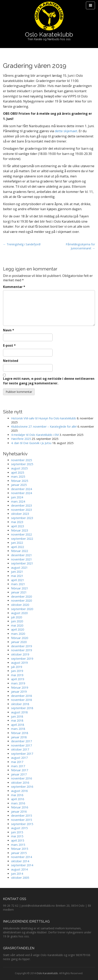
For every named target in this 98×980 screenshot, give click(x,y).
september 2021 (22, 563)
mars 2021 (18, 584)
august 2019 (19, 663)
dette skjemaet (66, 131)
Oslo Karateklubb (49, 34)
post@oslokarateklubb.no (38, 906)
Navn (9, 330)
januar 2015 (19, 853)
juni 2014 (17, 874)
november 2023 (21, 510)
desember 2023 (21, 505)
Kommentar (14, 287)
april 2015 (18, 840)
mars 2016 (18, 803)
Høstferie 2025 (21, 439)
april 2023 (18, 526)
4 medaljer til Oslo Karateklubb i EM (35, 435)
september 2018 (22, 708)
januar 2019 (19, 692)
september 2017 (22, 754)
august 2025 (19, 468)
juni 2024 (17, 497)
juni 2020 (17, 621)
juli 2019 (17, 667)
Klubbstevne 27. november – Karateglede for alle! (44, 427)
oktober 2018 (20, 704)
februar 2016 (20, 807)
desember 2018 (21, 696)
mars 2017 (18, 766)
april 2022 (18, 547)
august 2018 (19, 712)
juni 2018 (17, 716)
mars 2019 (18, 683)
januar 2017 (19, 774)
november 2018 (21, 700)
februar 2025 (20, 481)
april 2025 (18, 473)
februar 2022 (20, 551)
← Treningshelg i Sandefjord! (22, 244)
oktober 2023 (20, 514)
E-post (9, 345)
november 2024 (21, 493)
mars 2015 (18, 845)
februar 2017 (20, 770)
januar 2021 (19, 592)
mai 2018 (17, 720)
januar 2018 (19, 737)
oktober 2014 (20, 861)
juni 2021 (17, 572)
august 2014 (19, 869)
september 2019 (22, 659)
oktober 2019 (20, 654)
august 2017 (19, 758)
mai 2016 (17, 795)
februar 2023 (20, 530)
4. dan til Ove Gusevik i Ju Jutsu (31, 443)
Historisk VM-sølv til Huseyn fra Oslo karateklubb (44, 418)
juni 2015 (17, 832)
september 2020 (22, 609)
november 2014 (21, 857)
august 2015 (19, 828)
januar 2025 (19, 485)
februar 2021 (20, 588)
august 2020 (19, 613)
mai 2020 (17, 625)
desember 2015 (21, 816)
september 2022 (22, 539)
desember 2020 (21, 596)
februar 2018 (20, 733)
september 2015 (22, 824)
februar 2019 (20, 688)
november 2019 (21, 650)
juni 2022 (17, 543)
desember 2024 (21, 489)
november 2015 (21, 820)
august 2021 (19, 568)
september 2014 (22, 865)
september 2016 (22, 787)
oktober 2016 (20, 783)
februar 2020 (20, 638)
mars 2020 (18, 634)
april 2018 (18, 725)
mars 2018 (18, 729)
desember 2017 (21, 741)
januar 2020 (19, 642)
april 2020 (18, 629)
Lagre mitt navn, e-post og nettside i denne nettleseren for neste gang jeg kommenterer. (49, 381)
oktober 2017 (20, 749)
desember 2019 (21, 646)
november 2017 (21, 745)
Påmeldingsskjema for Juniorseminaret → (80, 246)
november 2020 (21, 601)
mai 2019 (17, 675)
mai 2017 (17, 762)
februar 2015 (20, 849)
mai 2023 (17, 522)
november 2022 (21, 534)
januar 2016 (19, 812)
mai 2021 (17, 576)
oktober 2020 (20, 605)
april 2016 (18, 799)
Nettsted (11, 361)
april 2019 (18, 679)
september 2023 (22, 518)
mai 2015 (17, 836)
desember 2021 (21, 555)
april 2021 (18, 580)
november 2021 (21, 559)
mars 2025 (18, 477)
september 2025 (22, 464)
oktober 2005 (20, 878)
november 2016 (21, 778)
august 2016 (19, 791)
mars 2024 (18, 501)
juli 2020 (17, 617)
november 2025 (21, 460)
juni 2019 (17, 671)
